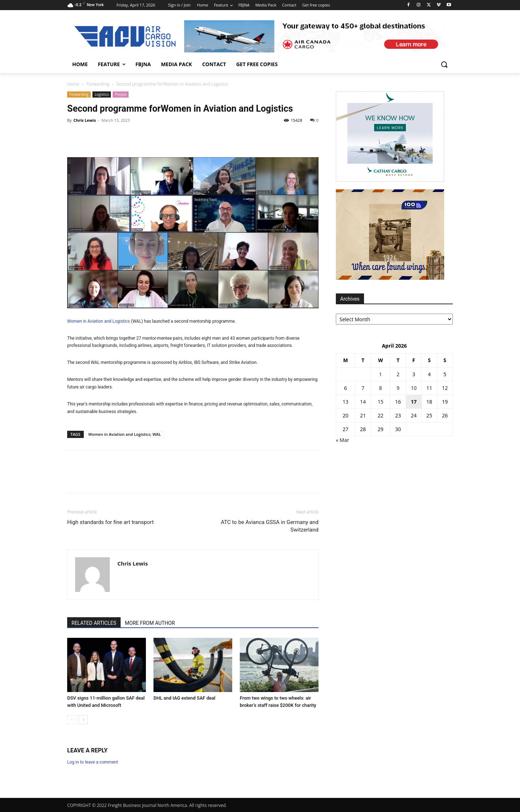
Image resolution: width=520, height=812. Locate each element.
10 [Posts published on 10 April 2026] (414, 388)
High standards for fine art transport (110, 522)
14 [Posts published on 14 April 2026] (363, 402)
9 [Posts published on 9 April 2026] (398, 388)
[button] (444, 64)
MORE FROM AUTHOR (150, 623)
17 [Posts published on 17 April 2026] (414, 402)
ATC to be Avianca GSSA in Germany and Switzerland (270, 526)
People (121, 94)
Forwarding (98, 84)
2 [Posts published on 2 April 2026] (398, 374)
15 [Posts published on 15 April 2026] (381, 402)
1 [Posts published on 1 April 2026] (381, 374)
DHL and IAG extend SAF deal (184, 698)
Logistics (102, 94)
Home (73, 84)
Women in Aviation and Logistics (227, 109)
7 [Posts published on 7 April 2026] (363, 388)
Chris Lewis (84, 120)
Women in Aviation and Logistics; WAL (125, 434)
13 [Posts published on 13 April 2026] (346, 402)
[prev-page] (72, 720)
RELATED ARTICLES (94, 623)
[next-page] (83, 720)
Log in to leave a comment (93, 762)
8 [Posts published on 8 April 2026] (381, 388)
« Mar (343, 440)
